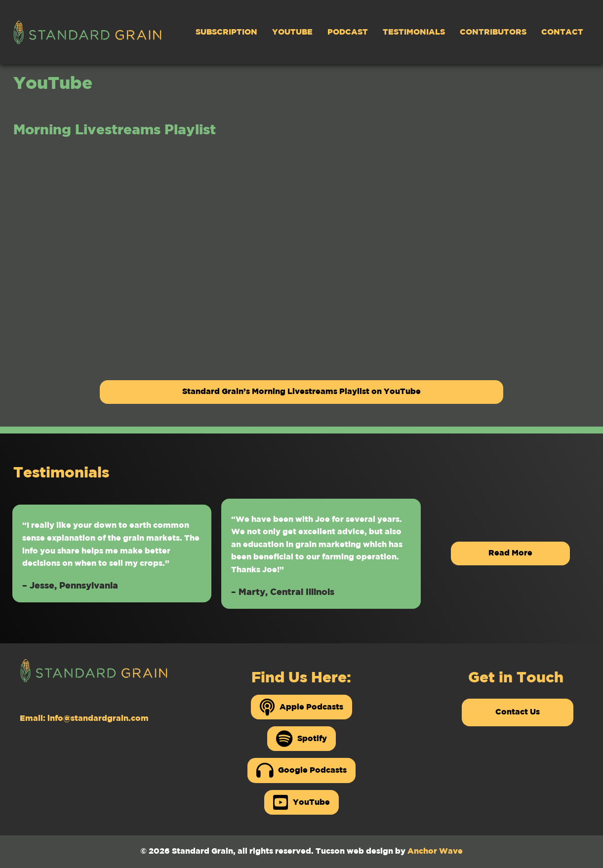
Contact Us (518, 712)
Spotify (301, 739)
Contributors (493, 32)
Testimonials (414, 32)
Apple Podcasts (301, 707)
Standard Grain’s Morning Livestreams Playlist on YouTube (301, 392)
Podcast (348, 32)
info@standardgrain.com (98, 719)
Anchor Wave (435, 851)
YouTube (292, 32)
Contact (562, 32)
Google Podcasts (301, 770)
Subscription (226, 32)
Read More (510, 553)
